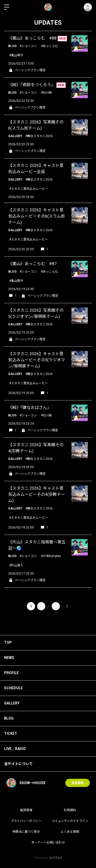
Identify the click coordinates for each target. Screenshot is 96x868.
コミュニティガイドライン (70, 821)
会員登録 (78, 783)
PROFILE (11, 673)
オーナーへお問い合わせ (48, 843)
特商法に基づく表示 (26, 832)
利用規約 (70, 810)
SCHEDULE (13, 688)
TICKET (11, 733)
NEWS (9, 658)
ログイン (88, 7)
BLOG (9, 718)
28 (56, 606)
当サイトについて (18, 764)
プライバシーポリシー (26, 821)
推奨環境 (26, 810)
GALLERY (12, 703)
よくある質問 (70, 832)
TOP (8, 642)
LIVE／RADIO (15, 749)
